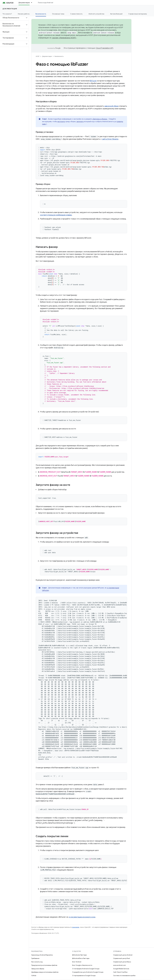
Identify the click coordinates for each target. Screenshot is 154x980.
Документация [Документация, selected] (24, 3)
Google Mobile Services (121, 969)
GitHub (34, 975)
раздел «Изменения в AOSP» (64, 38)
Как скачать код (37, 962)
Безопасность (59, 56)
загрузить (80, 122)
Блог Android (77, 962)
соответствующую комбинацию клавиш (56, 215)
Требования (35, 958)
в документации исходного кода (82, 917)
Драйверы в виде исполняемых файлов (45, 972)
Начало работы (24, 14)
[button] (13, 18)
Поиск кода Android (46, 3)
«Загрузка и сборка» (100, 119)
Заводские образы (38, 969)
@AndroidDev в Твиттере (81, 958)
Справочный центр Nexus (122, 962)
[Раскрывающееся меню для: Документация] (33, 3)
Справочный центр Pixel (121, 958)
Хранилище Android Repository (42, 955)
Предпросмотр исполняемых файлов (44, 965)
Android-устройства (96, 14)
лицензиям (76, 927)
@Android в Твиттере (79, 955)
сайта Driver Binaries (110, 139)
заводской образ (111, 106)
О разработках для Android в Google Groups (88, 972)
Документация (10, 9)
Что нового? (7, 14)
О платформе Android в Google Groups (86, 969)
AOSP (38, 56)
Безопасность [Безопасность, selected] (41, 14)
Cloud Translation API (104, 48)
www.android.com (120, 965)
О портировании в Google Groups (84, 975)
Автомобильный (116, 14)
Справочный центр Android (123, 955)
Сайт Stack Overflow (120, 972)
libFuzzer (93, 81)
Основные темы (58, 14)
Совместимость (76, 14)
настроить (61, 122)
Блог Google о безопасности (82, 965)
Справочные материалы (138, 14)
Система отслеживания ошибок (124, 975)
